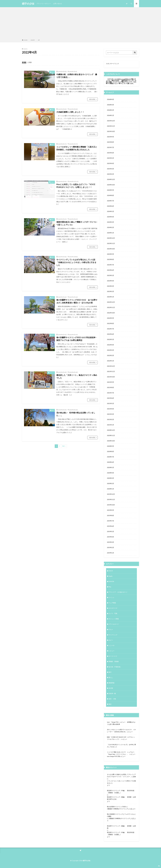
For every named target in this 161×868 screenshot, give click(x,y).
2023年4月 (110, 281)
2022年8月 (110, 323)
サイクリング (113, 635)
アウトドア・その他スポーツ (118, 592)
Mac (110, 587)
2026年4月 (110, 99)
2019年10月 (111, 505)
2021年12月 (111, 366)
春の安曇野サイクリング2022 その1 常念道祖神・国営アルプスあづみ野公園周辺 (77, 339)
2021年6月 (110, 398)
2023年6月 (110, 270)
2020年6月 (110, 462)
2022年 (33, 40)
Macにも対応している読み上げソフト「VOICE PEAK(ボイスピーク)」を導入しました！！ (76, 186)
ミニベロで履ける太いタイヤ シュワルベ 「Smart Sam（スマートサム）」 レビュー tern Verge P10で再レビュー (121, 754)
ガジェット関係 (114, 619)
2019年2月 (110, 547)
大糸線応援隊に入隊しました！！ (70, 112)
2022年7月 (110, 329)
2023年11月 (111, 243)
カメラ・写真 (113, 613)
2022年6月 (110, 334)
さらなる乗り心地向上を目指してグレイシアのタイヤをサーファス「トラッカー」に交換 (121, 775)
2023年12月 (111, 238)
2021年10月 (111, 377)
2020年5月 (110, 467)
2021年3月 (110, 414)
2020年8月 (110, 451)
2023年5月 (110, 275)
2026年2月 (110, 110)
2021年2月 (110, 419)
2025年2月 (110, 174)
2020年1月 (110, 489)
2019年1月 (110, 553)
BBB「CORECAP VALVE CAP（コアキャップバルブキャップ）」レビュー (121, 738)
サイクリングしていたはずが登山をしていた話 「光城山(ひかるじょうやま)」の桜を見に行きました (77, 262)
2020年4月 (110, 473)
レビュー (52, 373)
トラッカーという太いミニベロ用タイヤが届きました (121, 782)
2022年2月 (110, 355)
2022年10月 (111, 313)
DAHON (111, 581)
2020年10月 (111, 441)
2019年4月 (110, 537)
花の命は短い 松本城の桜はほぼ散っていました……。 (76, 414)
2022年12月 (111, 302)
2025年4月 (110, 163)
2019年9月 (110, 510)
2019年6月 (110, 526)
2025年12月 (111, 121)
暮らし (111, 677)
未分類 (111, 688)
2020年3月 (110, 478)
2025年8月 (110, 142)
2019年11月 (111, 499)
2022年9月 (110, 318)
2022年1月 (110, 361)
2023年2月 (110, 291)
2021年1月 (110, 425)
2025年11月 (111, 126)
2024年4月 (110, 217)
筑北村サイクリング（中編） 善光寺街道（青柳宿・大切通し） (121, 792)
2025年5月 (110, 158)
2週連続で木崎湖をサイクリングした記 (120, 809)
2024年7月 (110, 201)
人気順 (29, 62)
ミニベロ (112, 645)
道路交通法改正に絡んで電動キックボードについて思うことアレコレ (77, 223)
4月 (39, 40)
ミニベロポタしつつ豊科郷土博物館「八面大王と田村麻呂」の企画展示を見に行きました (77, 148)
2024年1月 (110, 233)
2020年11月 (111, 435)
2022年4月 (110, 345)
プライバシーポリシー (44, 4)
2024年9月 (110, 190)
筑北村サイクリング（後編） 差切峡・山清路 (121, 827)
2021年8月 (110, 387)
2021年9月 (110, 382)
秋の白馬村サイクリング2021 (117, 807)
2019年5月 (110, 531)
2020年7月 (110, 457)
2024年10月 (111, 185)
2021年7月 (110, 393)
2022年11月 (111, 307)
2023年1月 (110, 297)
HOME (26, 40)
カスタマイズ (113, 608)
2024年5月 (110, 211)
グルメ (111, 629)
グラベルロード (114, 624)
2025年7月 (110, 147)
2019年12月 (111, 494)
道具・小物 (112, 699)
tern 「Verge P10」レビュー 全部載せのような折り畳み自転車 (121, 723)
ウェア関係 (112, 603)
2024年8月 (110, 195)
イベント (112, 597)
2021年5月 (110, 403)
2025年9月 (110, 137)
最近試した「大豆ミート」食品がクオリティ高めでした (77, 376)
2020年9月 (110, 446)
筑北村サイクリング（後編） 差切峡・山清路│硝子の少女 (121, 798)
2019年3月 (110, 542)
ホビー (111, 640)
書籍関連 (112, 683)
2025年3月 (110, 169)
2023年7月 (110, 265)
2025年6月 (110, 153)
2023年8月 (110, 259)
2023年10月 (111, 249)
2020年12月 (111, 430)
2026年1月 (110, 115)
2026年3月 (110, 105)
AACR (111, 571)
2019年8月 (110, 515)
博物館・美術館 (114, 661)
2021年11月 (111, 371)
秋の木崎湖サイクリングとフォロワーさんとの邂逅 (121, 815)
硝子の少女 (28, 4)
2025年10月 (111, 131)
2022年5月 (110, 339)
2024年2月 (110, 227)
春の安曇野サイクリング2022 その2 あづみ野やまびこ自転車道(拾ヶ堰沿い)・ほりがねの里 (77, 301)
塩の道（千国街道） (115, 667)
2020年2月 (110, 483)
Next (64, 446)
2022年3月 (110, 350)
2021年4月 (110, 409)
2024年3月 (110, 222)
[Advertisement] (80, 24)
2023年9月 (110, 254)
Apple (52, 182)
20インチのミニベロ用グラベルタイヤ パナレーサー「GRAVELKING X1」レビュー (121, 731)
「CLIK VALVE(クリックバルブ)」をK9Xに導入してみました (121, 746)
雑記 (53, 110)
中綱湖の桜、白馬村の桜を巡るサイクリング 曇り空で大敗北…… (77, 76)
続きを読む (93, 99)
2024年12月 (111, 179)
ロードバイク (113, 656)
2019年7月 (110, 521)
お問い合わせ (57, 4)
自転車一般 (112, 693)
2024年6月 (110, 206)
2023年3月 (110, 286)
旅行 (53, 72)
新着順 (24, 62)
